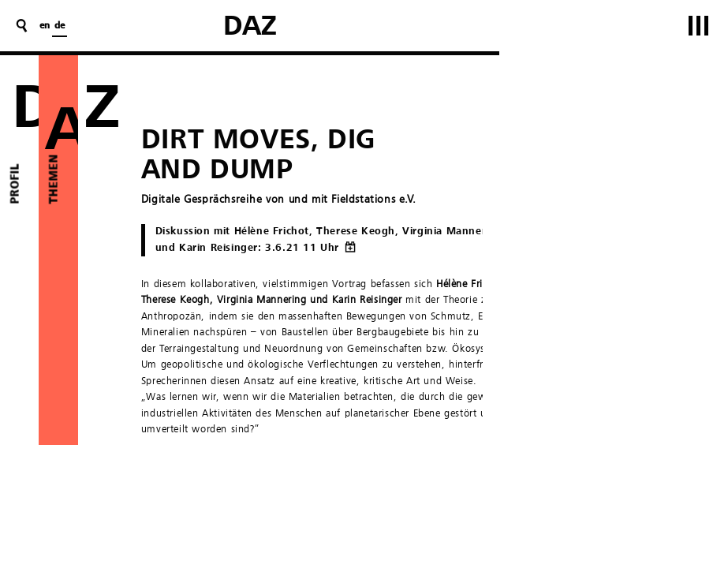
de (60, 26)
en (45, 26)
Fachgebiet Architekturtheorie (442, 529)
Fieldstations (345, 466)
